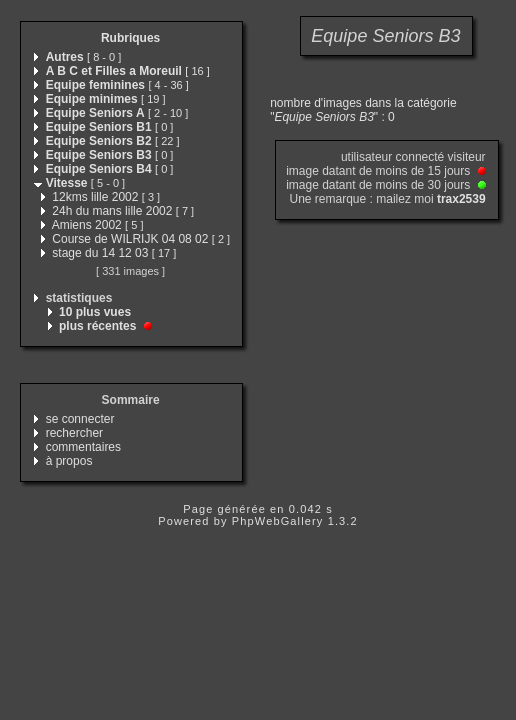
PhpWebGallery (278, 521)
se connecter (80, 419)
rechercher (74, 433)
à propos (69, 461)
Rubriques (130, 38)
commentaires (83, 447)
